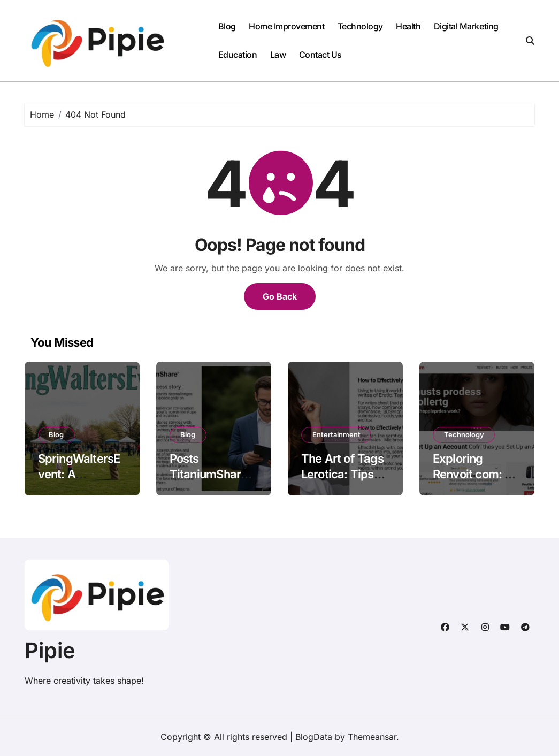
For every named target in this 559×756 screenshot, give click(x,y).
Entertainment (336, 434)
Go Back (280, 296)
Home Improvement (286, 26)
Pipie (50, 650)
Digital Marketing (466, 26)
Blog (227, 26)
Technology (360, 26)
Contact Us (320, 55)
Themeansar (372, 737)
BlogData (314, 737)
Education (238, 55)
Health (408, 26)
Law (278, 55)
